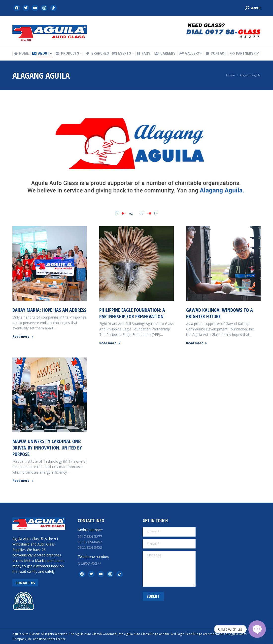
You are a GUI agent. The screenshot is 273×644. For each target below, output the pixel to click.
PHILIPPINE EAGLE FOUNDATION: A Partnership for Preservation (132, 313)
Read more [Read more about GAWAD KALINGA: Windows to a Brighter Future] (197, 343)
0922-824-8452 (90, 547)
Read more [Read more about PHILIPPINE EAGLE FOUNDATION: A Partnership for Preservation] (110, 343)
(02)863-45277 (89, 563)
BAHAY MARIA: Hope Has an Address (49, 310)
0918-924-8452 (90, 542)
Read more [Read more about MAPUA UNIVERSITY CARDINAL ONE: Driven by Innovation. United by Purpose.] (23, 481)
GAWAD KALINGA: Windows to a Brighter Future (220, 313)
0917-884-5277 (90, 536)
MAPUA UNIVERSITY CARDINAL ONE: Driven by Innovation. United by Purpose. (47, 448)
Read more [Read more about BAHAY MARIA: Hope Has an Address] (23, 337)
